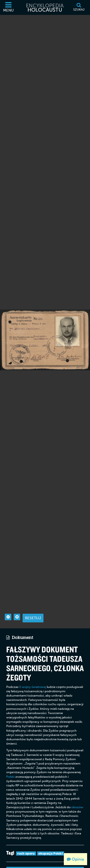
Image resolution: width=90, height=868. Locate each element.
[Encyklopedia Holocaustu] (45, 7)
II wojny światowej (33, 670)
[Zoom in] (17, 600)
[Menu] (8, 7)
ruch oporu (26, 837)
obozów (77, 791)
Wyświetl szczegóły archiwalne (45, 854)
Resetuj (33, 601)
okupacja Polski (51, 837)
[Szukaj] (79, 7)
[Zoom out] (8, 600)
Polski (10, 760)
